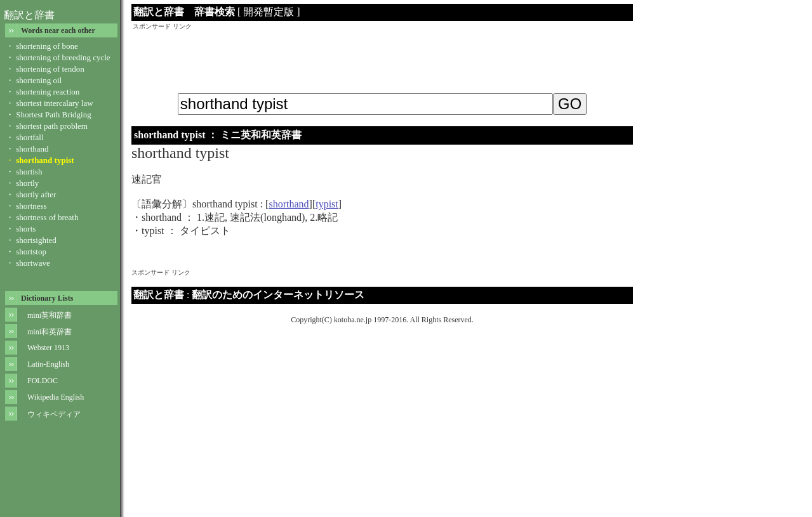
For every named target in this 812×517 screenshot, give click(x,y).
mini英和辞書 (50, 315)
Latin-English (48, 364)
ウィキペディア (54, 414)
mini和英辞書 (50, 332)
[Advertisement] (382, 60)
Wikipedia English (56, 397)
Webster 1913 (48, 348)
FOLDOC (43, 381)
